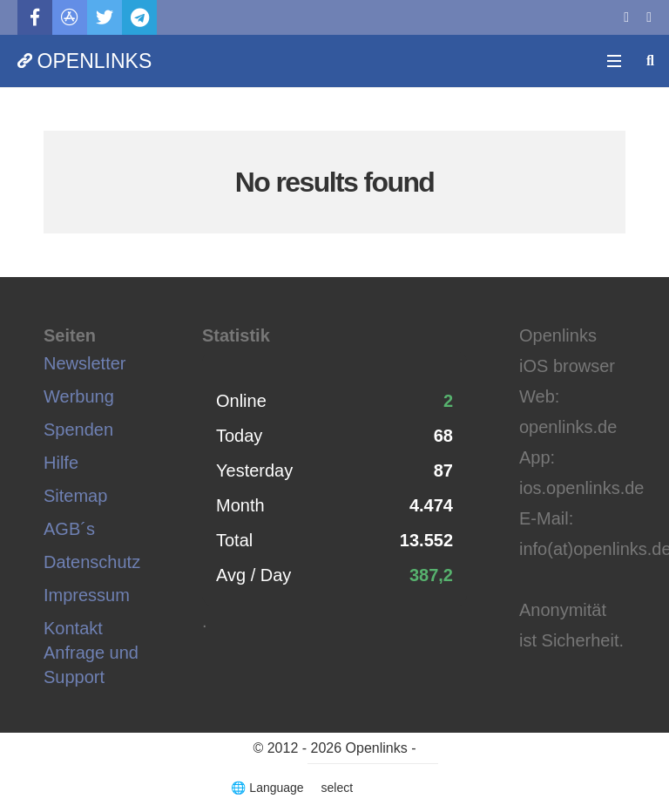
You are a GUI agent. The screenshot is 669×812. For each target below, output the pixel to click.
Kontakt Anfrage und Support (91, 653)
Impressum (87, 595)
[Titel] (70, 17)
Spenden (78, 430)
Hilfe (61, 463)
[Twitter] (105, 17)
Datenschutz (92, 562)
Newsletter (84, 363)
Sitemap (75, 496)
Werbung (79, 396)
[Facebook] (35, 17)
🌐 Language (269, 788)
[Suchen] (650, 61)
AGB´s (69, 529)
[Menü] (614, 61)
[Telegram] (139, 17)
